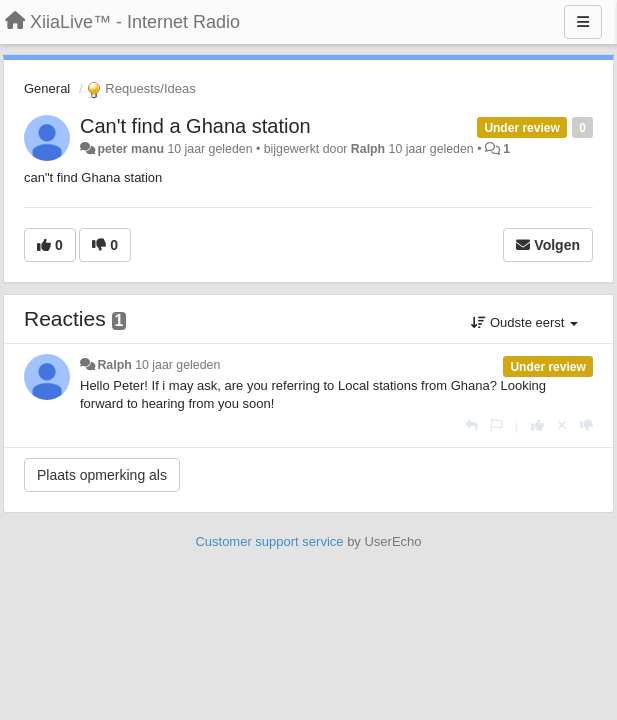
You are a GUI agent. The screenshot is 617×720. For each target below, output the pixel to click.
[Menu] (583, 22)
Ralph (368, 149)
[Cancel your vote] (562, 425)
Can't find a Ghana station (195, 126)
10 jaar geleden (177, 365)
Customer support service (269, 541)
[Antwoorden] (471, 425)
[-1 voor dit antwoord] (586, 425)
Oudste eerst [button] (524, 322)
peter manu (130, 149)
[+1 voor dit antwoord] (537, 425)
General (47, 88)
